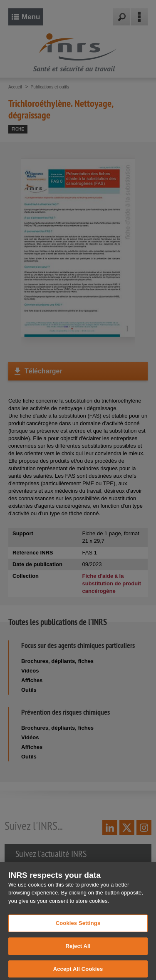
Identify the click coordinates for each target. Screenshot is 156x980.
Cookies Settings (78, 928)
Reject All (78, 951)
